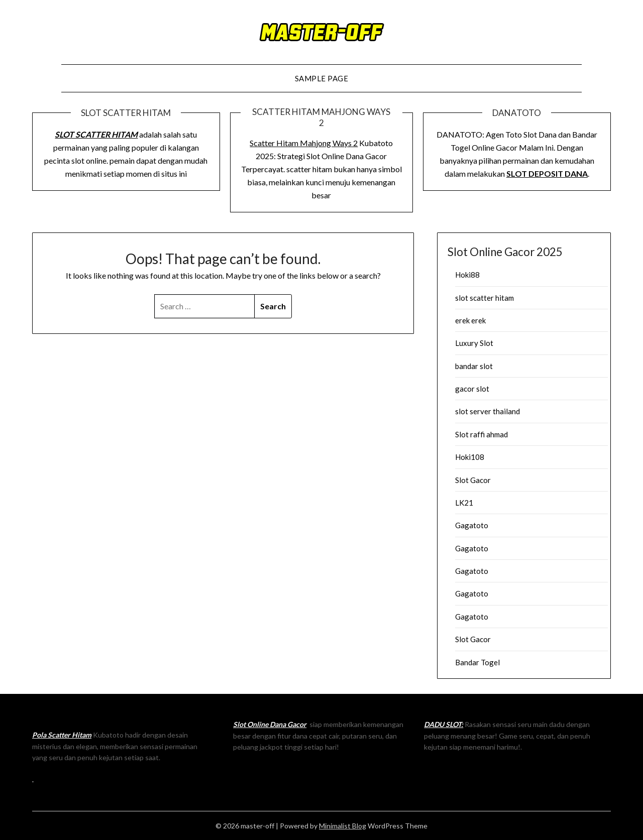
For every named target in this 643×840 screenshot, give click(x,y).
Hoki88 (467, 275)
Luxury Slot (474, 343)
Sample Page (322, 78)
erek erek (470, 320)
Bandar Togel (477, 662)
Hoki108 (470, 457)
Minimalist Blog (343, 826)
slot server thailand (488, 411)
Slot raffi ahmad (481, 434)
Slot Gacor (473, 480)
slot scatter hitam (485, 298)
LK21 (464, 503)
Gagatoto (472, 525)
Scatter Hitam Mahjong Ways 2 (304, 143)
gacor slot (472, 389)
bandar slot (474, 366)
